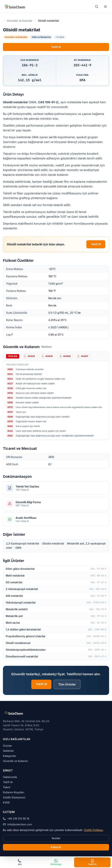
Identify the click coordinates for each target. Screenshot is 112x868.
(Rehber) (46, 347)
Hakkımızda (10, 777)
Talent (7, 787)
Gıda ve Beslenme (41, 37)
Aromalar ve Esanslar (20, 21)
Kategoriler (10, 756)
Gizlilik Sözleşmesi (14, 797)
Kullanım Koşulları (14, 792)
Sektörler (8, 751)
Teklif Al (56, 47)
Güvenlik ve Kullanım (15, 761)
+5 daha (60, 37)
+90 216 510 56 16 (16, 819)
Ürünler (7, 746)
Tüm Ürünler (67, 684)
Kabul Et (56, 847)
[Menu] (105, 7)
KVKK (6, 803)
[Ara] (97, 7)
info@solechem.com (17, 824)
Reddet (56, 838)
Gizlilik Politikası (93, 830)
